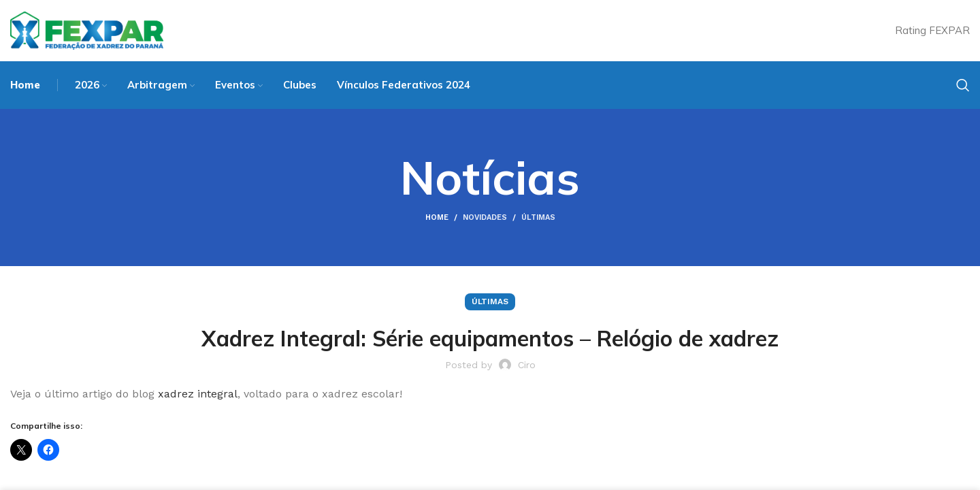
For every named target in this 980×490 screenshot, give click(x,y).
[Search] (963, 85)
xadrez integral (196, 394)
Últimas (538, 217)
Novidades (485, 217)
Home (437, 217)
